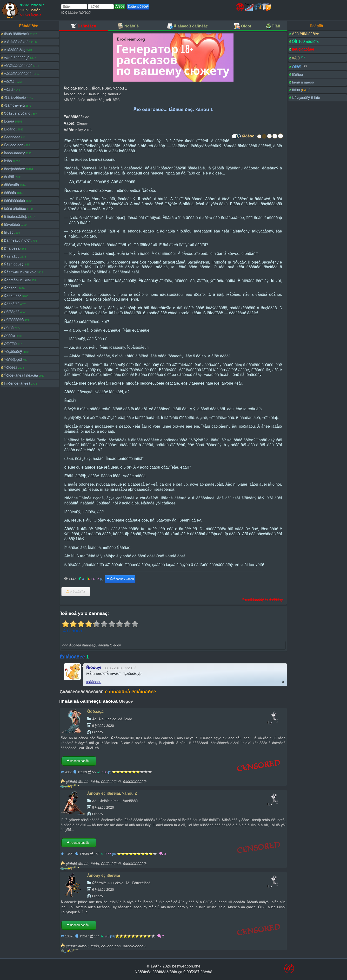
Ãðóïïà (9, 81)
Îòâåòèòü (94, 682)
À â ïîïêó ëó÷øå (16, 42)
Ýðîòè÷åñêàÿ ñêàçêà (21, 375)
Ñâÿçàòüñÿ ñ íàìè (306, 98)
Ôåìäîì (9, 328)
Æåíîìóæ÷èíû (14, 105)
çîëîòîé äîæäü (77, 782)
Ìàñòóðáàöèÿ (14, 153)
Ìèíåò (8, 161)
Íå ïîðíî (9, 177)
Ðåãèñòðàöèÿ (138, 6)
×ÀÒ (296, 58)
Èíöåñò (10, 129)
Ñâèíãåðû (12, 256)
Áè (87, 117)
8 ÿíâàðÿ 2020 (103, 807)
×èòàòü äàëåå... (79, 761)
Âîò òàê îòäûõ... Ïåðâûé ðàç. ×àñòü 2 (92, 94)
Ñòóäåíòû (12, 304)
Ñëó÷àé (10, 288)
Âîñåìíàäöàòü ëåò (18, 66)
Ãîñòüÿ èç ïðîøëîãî (104, 875)
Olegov (82, 123)
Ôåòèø (9, 336)
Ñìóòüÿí (94, 667)
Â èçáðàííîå (76, 592)
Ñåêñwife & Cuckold (20, 272)
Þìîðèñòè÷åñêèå (17, 383)
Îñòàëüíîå (11, 185)
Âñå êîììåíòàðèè (305, 34)
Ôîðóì (297, 67)
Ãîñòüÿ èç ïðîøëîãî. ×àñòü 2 (112, 793)
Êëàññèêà (12, 137)
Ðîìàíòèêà (12, 248)
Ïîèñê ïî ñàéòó (303, 82)
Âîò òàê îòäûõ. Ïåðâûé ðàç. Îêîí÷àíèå (92, 100)
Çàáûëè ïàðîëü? (76, 12)
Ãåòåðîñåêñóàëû (18, 74)
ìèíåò (95, 782)
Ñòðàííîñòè (13, 296)
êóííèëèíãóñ (111, 782)
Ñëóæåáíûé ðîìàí (17, 280)
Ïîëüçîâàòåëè (303, 49)
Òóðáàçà (95, 712)
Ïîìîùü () (301, 90)
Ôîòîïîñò (10, 344)
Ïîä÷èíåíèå (12, 224)
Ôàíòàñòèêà (14, 320)
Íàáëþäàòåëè (14, 169)
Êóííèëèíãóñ (14, 145)
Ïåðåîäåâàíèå (14, 201)
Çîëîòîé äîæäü (110, 801)
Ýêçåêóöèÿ (13, 351)
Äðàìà (9, 89)
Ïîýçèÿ (9, 232)
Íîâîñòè (297, 74)
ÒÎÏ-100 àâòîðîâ (305, 42)
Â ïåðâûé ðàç (14, 50)
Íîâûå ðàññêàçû (16, 34)
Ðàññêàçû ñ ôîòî (17, 240)
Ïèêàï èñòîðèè (15, 209)
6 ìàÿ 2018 (83, 130)
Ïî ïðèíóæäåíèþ (16, 216)
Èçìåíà (9, 121)
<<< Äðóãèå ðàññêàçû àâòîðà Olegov (92, 645)
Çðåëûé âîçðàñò (17, 113)
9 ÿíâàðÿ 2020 (103, 726)
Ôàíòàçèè (12, 312)
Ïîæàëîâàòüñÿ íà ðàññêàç (262, 600)
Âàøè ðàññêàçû (17, 58)
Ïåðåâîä (10, 193)
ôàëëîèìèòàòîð (135, 782)
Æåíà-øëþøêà (15, 97)
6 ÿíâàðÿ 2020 (103, 890)
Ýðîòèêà (11, 367)
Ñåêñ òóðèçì (14, 264)
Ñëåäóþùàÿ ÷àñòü (120, 579)
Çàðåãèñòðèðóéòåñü (82, 692)
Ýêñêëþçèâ (13, 359)
